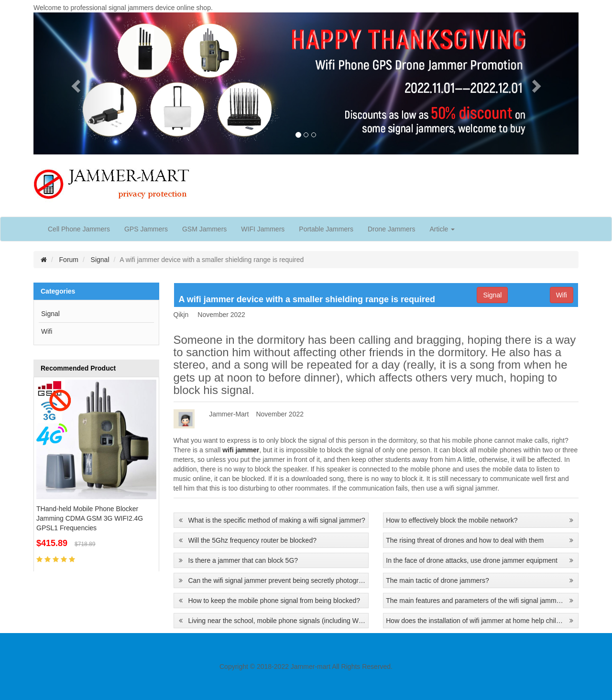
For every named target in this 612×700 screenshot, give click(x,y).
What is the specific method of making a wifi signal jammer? (277, 520)
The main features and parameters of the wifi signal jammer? (475, 601)
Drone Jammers (392, 229)
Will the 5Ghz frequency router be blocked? (252, 540)
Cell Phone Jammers (79, 229)
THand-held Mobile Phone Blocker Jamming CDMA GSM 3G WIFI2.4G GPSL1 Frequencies (90, 518)
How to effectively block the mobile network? (452, 520)
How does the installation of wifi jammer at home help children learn (475, 621)
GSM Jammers (204, 229)
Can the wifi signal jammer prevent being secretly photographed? (277, 580)
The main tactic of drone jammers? (437, 580)
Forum (69, 260)
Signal (100, 260)
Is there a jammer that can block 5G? (243, 560)
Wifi (47, 331)
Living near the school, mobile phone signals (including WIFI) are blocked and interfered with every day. (277, 621)
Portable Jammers (326, 229)
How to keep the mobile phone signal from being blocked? (274, 601)
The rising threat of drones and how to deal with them (465, 540)
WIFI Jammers (263, 229)
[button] (74, 83)
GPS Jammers (146, 229)
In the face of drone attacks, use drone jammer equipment (472, 560)
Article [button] (442, 229)
